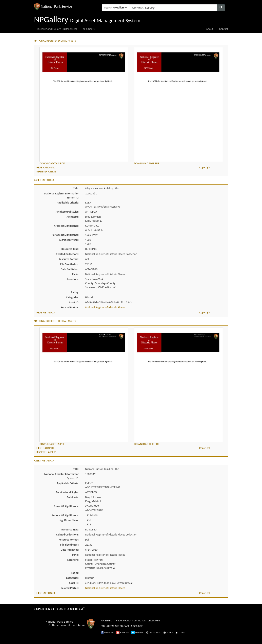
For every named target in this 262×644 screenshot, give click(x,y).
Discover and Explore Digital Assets (57, 29)
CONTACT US (126, 626)
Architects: (73, 217)
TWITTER (137, 633)
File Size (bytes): (70, 264)
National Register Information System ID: (62, 196)
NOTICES (142, 621)
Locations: (73, 279)
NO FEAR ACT (112, 626)
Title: (76, 188)
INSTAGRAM (153, 633)
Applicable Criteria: (68, 203)
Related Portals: (70, 307)
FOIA (135, 621)
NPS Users (89, 29)
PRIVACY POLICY (124, 621)
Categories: (73, 297)
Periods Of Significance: (65, 235)
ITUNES (180, 633)
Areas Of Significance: (66, 226)
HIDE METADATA (46, 313)
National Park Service (59, 622)
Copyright (205, 168)
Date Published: (70, 269)
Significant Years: (69, 240)
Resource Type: (70, 249)
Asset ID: (74, 302)
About (210, 29)
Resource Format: (69, 259)
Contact (224, 29)
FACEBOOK (107, 633)
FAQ (103, 626)
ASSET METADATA (44, 180)
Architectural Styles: (67, 212)
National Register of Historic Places (105, 307)
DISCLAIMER (154, 621)
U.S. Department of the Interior (65, 625)
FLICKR (168, 633)
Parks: (76, 274)
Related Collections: (68, 254)
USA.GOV (138, 626)
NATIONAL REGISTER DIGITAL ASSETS (55, 41)
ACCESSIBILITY (108, 621)
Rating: (75, 292)
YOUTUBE (122, 633)
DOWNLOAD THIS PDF (52, 163)
